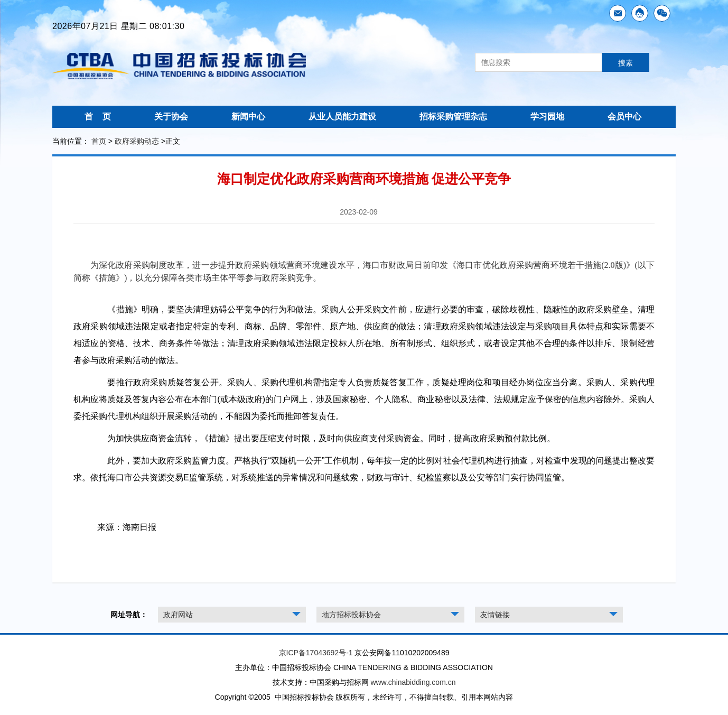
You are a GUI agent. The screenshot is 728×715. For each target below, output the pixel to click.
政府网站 (178, 615)
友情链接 (495, 615)
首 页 (98, 117)
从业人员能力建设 (342, 117)
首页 (99, 141)
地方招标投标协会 (351, 615)
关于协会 (171, 117)
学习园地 (547, 117)
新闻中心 (248, 117)
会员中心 (624, 117)
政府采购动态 (137, 141)
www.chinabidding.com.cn (413, 682)
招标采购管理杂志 (453, 117)
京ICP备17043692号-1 (316, 653)
